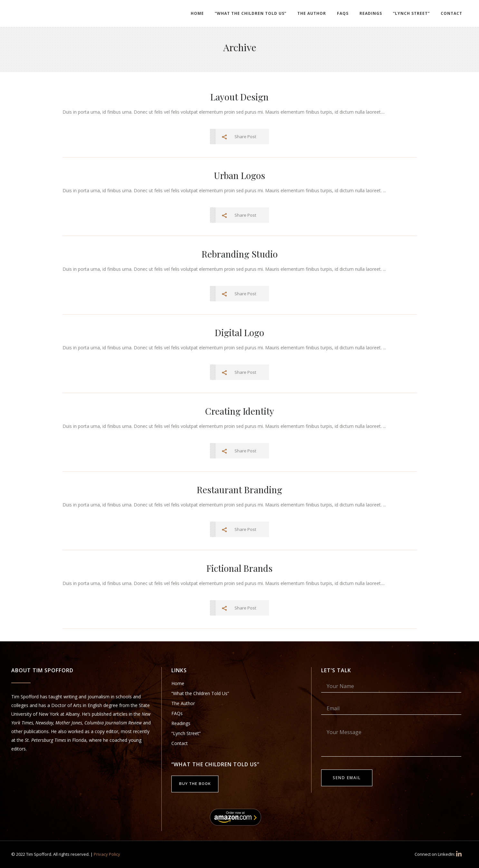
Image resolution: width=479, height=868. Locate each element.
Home (178, 683)
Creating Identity (240, 411)
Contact (180, 743)
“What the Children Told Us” (200, 693)
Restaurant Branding (239, 490)
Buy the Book (195, 784)
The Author (183, 703)
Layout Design (239, 97)
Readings (181, 723)
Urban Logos (239, 175)
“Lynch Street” (186, 733)
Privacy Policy (107, 854)
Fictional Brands (239, 568)
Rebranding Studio (240, 254)
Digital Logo (239, 332)
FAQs (177, 713)
